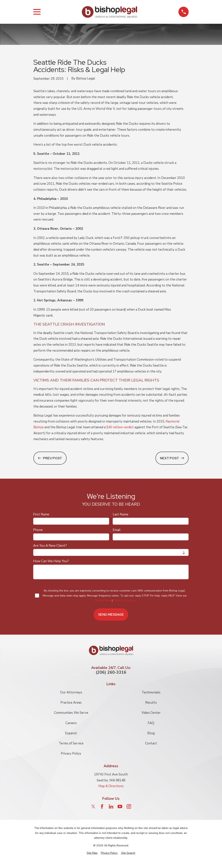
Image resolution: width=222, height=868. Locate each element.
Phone (38, 530)
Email (117, 530)
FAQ (151, 723)
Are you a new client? (50, 546)
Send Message (111, 614)
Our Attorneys (71, 692)
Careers (71, 723)
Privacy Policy (103, 600)
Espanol (71, 733)
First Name (41, 514)
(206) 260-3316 (111, 672)
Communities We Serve (71, 713)
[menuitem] (92, 853)
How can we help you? (51, 561)
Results (151, 703)
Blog (151, 733)
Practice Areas (71, 703)
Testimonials (151, 692)
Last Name (121, 514)
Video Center (151, 713)
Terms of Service (124, 600)
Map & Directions (111, 786)
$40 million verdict (120, 427)
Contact (151, 743)
